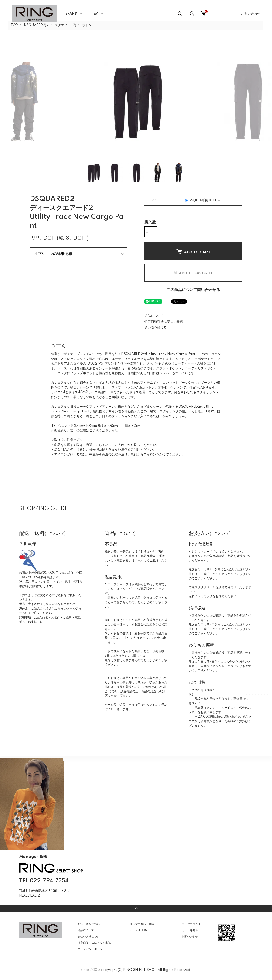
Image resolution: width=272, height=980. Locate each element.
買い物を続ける (156, 327)
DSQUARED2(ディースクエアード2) (50, 25)
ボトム (87, 25)
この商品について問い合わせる (193, 290)
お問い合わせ (251, 14)
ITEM (94, 14)
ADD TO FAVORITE (193, 273)
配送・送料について (90, 924)
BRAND (71, 14)
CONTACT (40, 902)
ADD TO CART (193, 252)
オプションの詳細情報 (53, 254)
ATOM (143, 930)
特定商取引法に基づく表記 (164, 322)
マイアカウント (191, 924)
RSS (132, 930)
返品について (154, 316)
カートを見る (190, 930)
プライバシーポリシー (91, 949)
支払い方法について (90, 937)
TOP (14, 25)
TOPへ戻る (136, 908)
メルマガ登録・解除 (142, 924)
